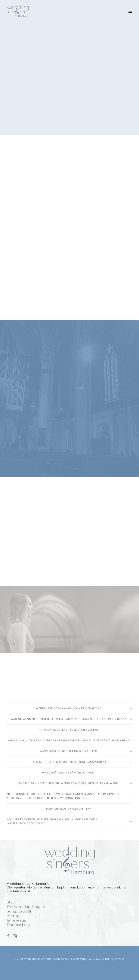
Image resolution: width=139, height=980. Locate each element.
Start (11, 902)
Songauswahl (19, 911)
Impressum (17, 920)
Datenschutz (18, 925)
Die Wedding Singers (26, 907)
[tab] (69, 709)
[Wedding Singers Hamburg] (18, 11)
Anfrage (14, 916)
